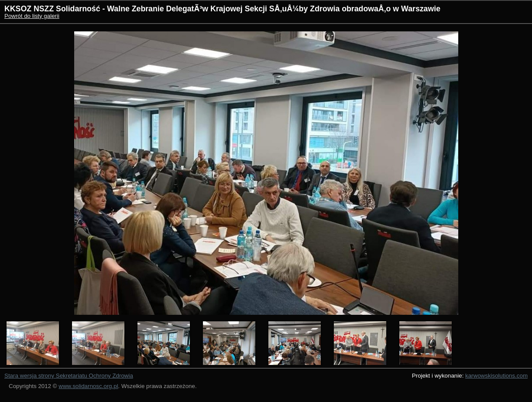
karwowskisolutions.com (496, 376)
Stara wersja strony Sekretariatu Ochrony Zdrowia (69, 376)
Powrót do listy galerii (32, 16)
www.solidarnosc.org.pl (88, 386)
